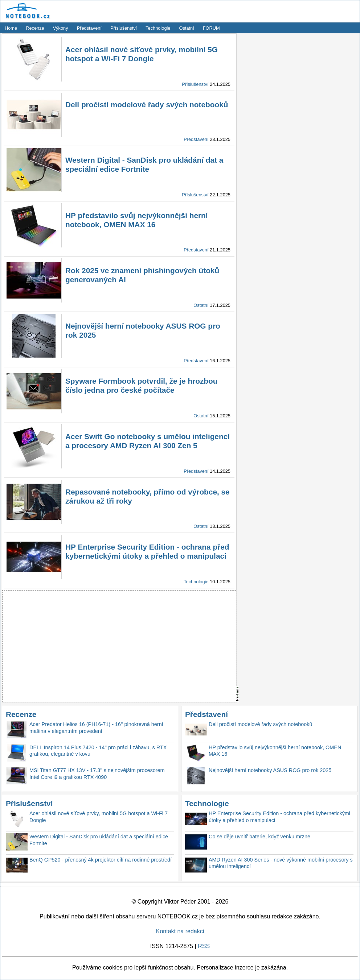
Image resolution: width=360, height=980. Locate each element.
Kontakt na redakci (180, 931)
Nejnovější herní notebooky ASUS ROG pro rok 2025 (270, 770)
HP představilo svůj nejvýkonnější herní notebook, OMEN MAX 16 (275, 751)
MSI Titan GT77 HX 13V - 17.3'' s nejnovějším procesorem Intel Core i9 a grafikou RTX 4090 (97, 774)
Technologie (158, 28)
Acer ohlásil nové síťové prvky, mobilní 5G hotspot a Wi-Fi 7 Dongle (99, 817)
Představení (89, 28)
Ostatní (187, 28)
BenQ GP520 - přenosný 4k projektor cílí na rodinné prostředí (101, 860)
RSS (204, 946)
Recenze (35, 28)
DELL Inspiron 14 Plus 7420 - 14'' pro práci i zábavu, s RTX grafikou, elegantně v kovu (98, 751)
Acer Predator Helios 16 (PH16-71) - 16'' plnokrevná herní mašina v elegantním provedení (96, 728)
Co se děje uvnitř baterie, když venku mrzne (259, 837)
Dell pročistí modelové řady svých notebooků (147, 105)
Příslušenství (124, 28)
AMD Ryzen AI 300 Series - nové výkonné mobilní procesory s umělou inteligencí (281, 863)
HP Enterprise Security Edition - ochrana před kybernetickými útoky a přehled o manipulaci (279, 817)
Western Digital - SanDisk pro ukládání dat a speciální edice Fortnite (99, 840)
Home (11, 28)
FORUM (211, 28)
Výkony (61, 28)
